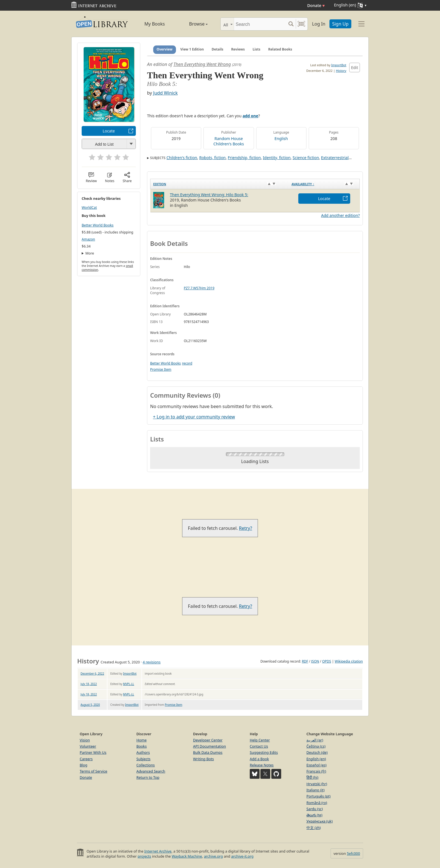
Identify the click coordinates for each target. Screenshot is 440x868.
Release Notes (262, 765)
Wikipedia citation (349, 661)
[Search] (260, 24)
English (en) (316, 759)
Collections (146, 765)
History (341, 71)
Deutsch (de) (317, 752)
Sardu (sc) (315, 809)
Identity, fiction (277, 158)
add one (250, 116)
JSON (315, 661)
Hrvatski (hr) (317, 784)
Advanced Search (151, 771)
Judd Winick (165, 93)
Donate (316, 5)
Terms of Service (93, 771)
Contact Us (259, 746)
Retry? (246, 528)
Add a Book (259, 759)
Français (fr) (316, 771)
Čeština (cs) (316, 746)
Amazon (88, 239)
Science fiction (306, 158)
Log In (319, 24)
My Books (155, 24)
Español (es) (317, 765)
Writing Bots (203, 759)
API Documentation (209, 746)
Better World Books (98, 225)
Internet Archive (158, 851)
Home (141, 740)
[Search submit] (291, 24)
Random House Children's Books (229, 141)
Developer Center (208, 740)
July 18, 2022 (89, 684)
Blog (83, 765)
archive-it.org (242, 856)
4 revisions (152, 662)
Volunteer (88, 746)
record (187, 363)
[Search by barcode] (301, 24)
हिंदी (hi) (312, 777)
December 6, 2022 (92, 674)
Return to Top (148, 777)
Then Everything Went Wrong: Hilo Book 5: (209, 195)
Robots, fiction (212, 158)
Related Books (280, 49)
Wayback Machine (187, 856)
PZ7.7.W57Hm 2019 (199, 288)
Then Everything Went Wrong (202, 64)
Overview (165, 49)
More (90, 253)
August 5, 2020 (90, 705)
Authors (143, 752)
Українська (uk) (319, 821)
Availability (303, 184)
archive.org (213, 856)
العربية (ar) (315, 740)
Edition (160, 184)
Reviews (238, 49)
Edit (355, 67)
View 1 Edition (192, 49)
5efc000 (353, 853)
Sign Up (340, 24)
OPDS (327, 661)
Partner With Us (93, 752)
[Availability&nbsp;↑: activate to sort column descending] (324, 184)
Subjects (143, 759)
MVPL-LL (129, 684)
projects (144, 856)
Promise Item (161, 369)
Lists (256, 49)
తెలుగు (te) (314, 815)
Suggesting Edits (264, 752)
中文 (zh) (314, 828)
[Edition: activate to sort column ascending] (220, 184)
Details (217, 49)
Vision (85, 740)
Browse (192, 24)
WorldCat (89, 208)
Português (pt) (318, 796)
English (281, 138)
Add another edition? (340, 215)
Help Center (260, 740)
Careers (86, 759)
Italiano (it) (316, 790)
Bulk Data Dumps (208, 752)
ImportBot (339, 65)
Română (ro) (317, 803)
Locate (109, 131)
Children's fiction (182, 158)
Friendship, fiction (244, 158)
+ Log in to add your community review (194, 417)
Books (142, 746)
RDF (305, 661)
